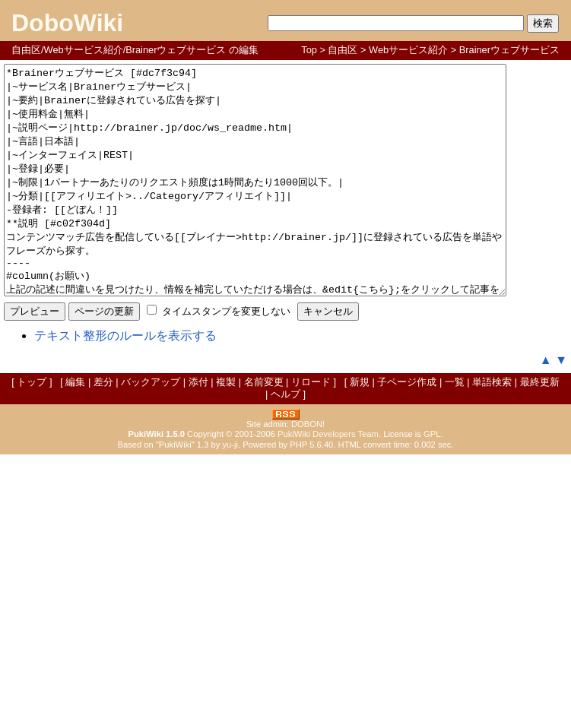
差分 (103, 427)
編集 (75, 427)
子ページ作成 (407, 427)
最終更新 (540, 427)
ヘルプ (285, 440)
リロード (311, 427)
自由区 (343, 50)
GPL (432, 480)
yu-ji (230, 490)
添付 (198, 427)
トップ (32, 427)
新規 (360, 427)
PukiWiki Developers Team (328, 480)
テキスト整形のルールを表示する (125, 381)
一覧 (455, 427)
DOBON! (308, 470)
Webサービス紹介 (408, 50)
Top (309, 50)
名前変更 (264, 427)
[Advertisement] (286, 614)
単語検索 (492, 427)
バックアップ (151, 427)
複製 (226, 427)
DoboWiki (67, 23)
